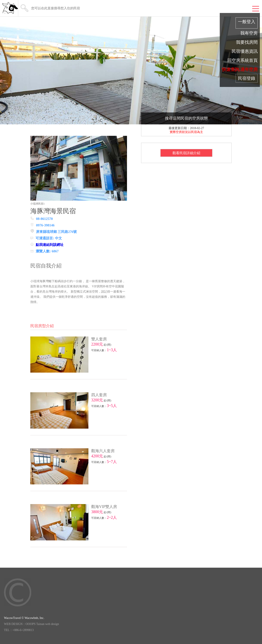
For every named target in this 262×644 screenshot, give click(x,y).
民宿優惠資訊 (245, 51)
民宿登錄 (247, 78)
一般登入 (247, 22)
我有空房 (249, 33)
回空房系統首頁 (242, 60)
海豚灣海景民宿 (53, 211)
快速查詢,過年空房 (240, 69)
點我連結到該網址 (50, 245)
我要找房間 (247, 42)
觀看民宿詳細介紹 (186, 153)
